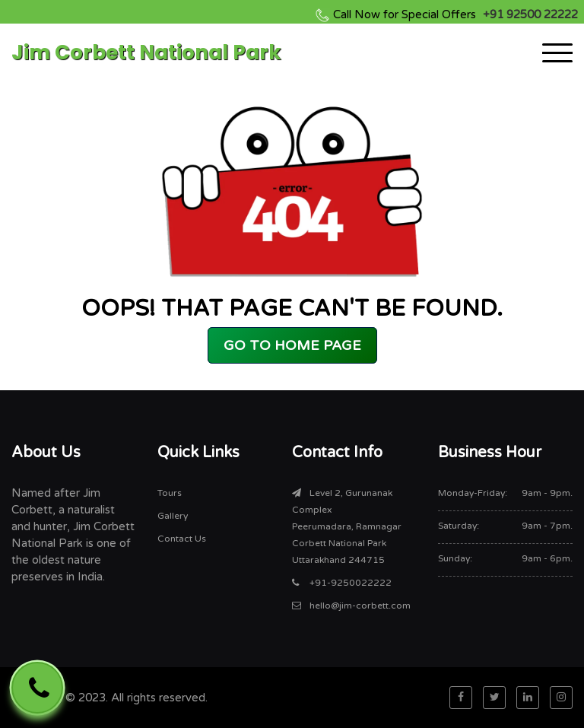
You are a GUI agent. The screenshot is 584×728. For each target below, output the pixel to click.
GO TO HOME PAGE (292, 345)
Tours (170, 493)
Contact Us (182, 539)
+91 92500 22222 (455, 14)
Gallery (173, 516)
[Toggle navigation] (557, 52)
